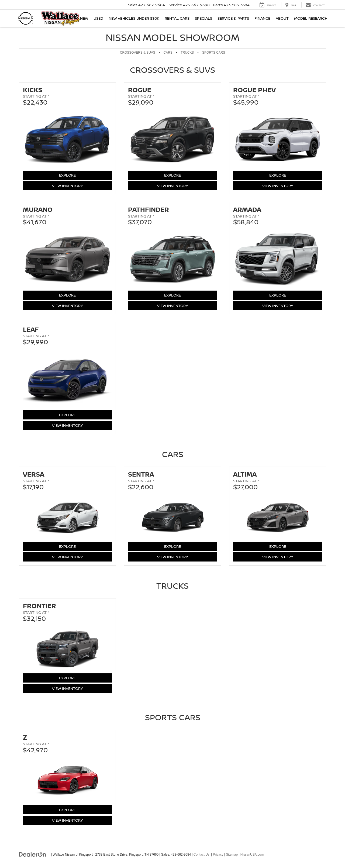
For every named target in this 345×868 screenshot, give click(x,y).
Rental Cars (177, 18)
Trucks (187, 53)
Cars (168, 53)
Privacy (218, 855)
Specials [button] (203, 18)
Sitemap (232, 855)
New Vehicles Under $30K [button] (134, 18)
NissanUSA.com (252, 855)
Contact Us (201, 855)
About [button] (282, 18)
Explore (73, 175)
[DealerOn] (33, 854)
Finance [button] (262, 18)
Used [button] (98, 18)
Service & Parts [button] (233, 18)
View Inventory (67, 185)
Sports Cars (214, 53)
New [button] (84, 18)
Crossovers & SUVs (138, 53)
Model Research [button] (311, 18)
